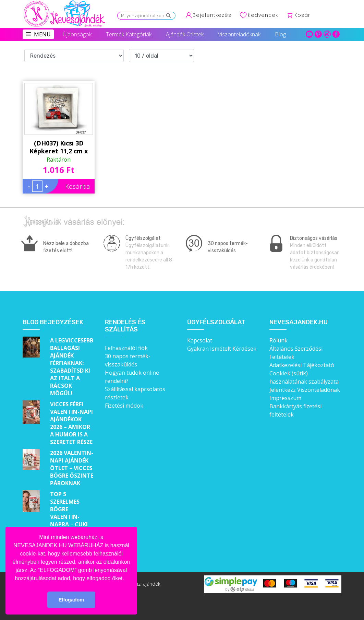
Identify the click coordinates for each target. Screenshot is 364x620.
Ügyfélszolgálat (216, 322)
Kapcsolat (200, 340)
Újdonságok (77, 34)
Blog (280, 34)
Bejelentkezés (212, 15)
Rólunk (278, 340)
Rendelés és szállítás (125, 326)
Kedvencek (263, 15)
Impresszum (285, 398)
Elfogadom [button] (71, 600)
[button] (126, 579)
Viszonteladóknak (239, 34)
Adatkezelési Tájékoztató (302, 365)
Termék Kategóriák (129, 34)
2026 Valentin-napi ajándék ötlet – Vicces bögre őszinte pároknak (72, 468)
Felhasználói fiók (126, 348)
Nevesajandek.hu (299, 322)
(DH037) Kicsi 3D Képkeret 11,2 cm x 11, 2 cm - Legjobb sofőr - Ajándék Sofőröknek (59, 147)
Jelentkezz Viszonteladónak (305, 390)
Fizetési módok (124, 406)
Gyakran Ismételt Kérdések (222, 349)
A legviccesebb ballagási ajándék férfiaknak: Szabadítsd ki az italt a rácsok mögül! (72, 367)
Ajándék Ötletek (185, 34)
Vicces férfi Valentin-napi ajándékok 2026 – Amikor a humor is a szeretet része (71, 423)
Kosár (302, 15)
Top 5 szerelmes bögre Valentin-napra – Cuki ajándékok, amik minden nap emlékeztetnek (72, 524)
